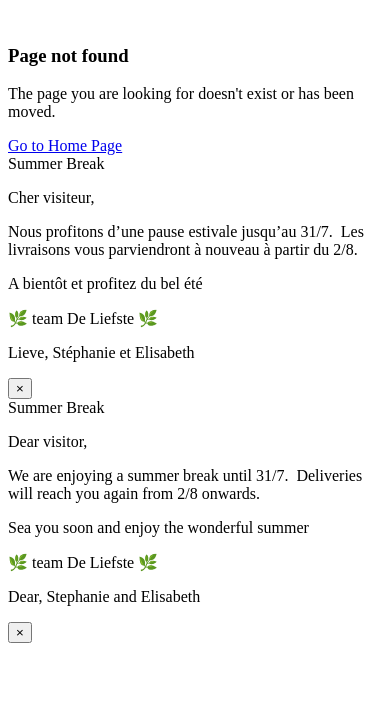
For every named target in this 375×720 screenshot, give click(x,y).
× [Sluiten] (20, 388)
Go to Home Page (65, 145)
